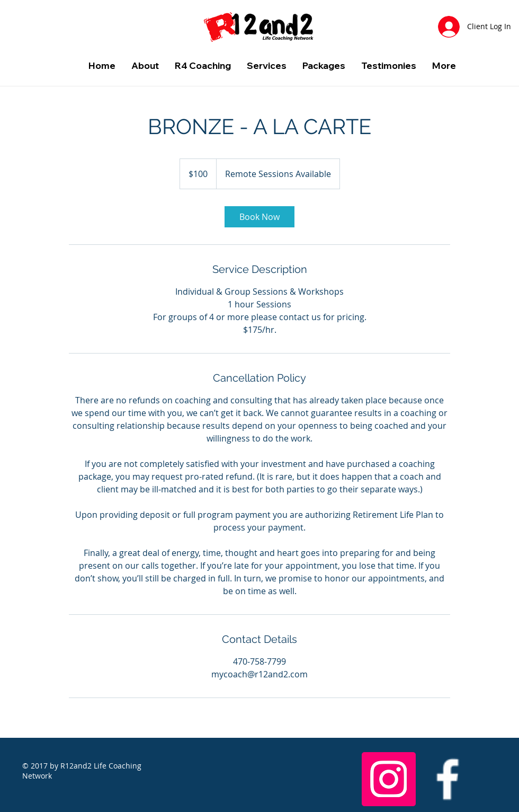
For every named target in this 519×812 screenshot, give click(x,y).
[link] (259, 217)
